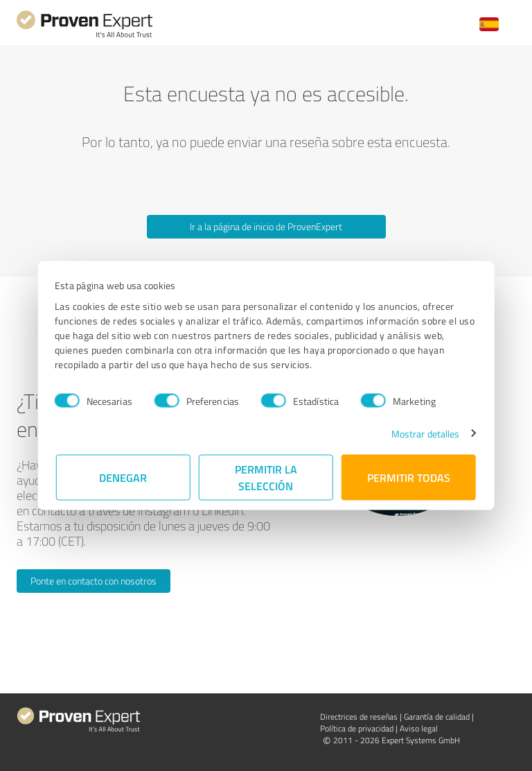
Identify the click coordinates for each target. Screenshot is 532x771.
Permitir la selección (266, 477)
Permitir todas (409, 477)
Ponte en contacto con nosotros (94, 581)
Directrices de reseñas (359, 717)
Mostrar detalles (424, 433)
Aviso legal (419, 728)
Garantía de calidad (437, 717)
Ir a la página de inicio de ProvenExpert (266, 226)
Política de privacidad (357, 728)
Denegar (124, 477)
